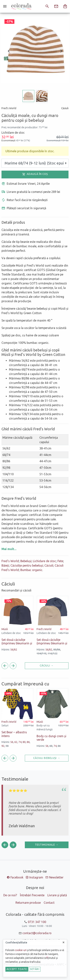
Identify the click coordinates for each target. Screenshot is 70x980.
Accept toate (17, 969)
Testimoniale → (47, 845)
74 (20, 742)
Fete (60, 561)
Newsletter (56, 877)
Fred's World (10, 561)
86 (28, 742)
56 (12, 742)
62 (16, 742)
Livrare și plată (57, 895)
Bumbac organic (31, 570)
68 (51, 746)
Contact (49, 903)
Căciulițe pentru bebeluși (27, 565)
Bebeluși (26, 561)
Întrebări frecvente (32, 895)
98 (7, 746)
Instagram (36, 877)
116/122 (53, 653)
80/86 (57, 650)
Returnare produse (28, 903)
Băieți (5, 565)
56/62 (14, 650)
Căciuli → (47, 666)
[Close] (63, 942)
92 (3, 746)
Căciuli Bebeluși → (47, 758)
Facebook (17, 877)
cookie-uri (21, 950)
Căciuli (49, 565)
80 (24, 742)
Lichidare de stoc (44, 561)
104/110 (42, 653)
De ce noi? (10, 895)
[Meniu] (5, 6)
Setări (35, 969)
